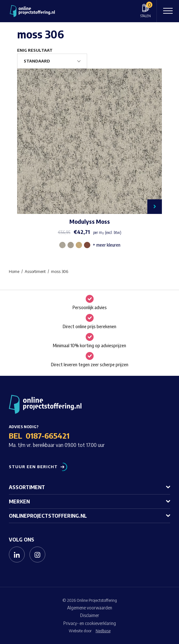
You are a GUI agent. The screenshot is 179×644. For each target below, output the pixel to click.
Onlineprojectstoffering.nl (48, 516)
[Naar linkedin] (17, 554)
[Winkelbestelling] (52, 61)
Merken (19, 501)
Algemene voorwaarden (90, 608)
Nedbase (103, 631)
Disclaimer (90, 615)
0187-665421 (48, 435)
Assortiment (27, 487)
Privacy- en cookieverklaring (90, 623)
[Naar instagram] (37, 554)
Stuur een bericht (33, 467)
